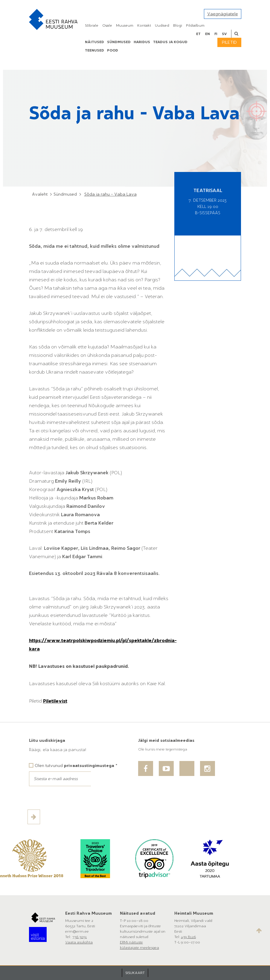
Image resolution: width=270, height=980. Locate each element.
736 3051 (80, 937)
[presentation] (74, 798)
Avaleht (40, 194)
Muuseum (125, 25)
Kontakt (144, 25)
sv (224, 34)
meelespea (150, 948)
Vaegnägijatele (223, 14)
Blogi (178, 25)
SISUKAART (135, 973)
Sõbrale (92, 25)
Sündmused (119, 42)
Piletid (229, 42)
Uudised (162, 25)
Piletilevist (55, 701)
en (208, 34)
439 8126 (188, 937)
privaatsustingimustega (89, 766)
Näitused (94, 42)
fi (216, 34)
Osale (107, 25)
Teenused (94, 50)
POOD (113, 50)
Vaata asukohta (79, 942)
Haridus (142, 42)
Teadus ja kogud (170, 42)
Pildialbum (195, 25)
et (198, 34)
